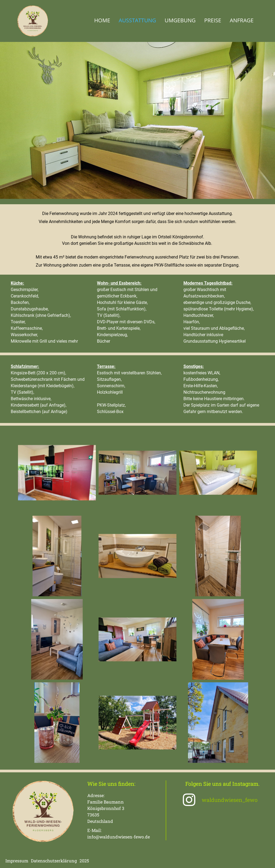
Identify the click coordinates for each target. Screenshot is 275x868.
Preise (213, 20)
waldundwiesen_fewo (230, 800)
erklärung (67, 861)
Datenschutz (44, 861)
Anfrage (242, 20)
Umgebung (180, 20)
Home (102, 20)
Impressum (17, 861)
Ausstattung (137, 20)
